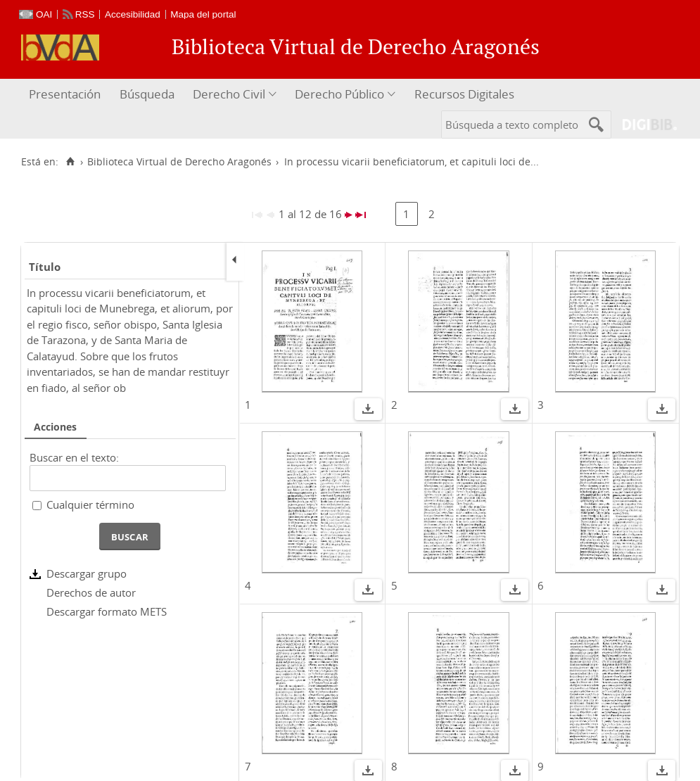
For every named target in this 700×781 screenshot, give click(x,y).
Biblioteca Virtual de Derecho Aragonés (179, 162)
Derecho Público (339, 94)
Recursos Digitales (464, 94)
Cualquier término (90, 504)
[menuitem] (66, 95)
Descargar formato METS (107, 611)
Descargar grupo (87, 573)
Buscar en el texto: (74, 457)
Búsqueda (147, 94)
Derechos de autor (91, 592)
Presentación (65, 94)
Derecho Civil (229, 94)
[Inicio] (70, 162)
